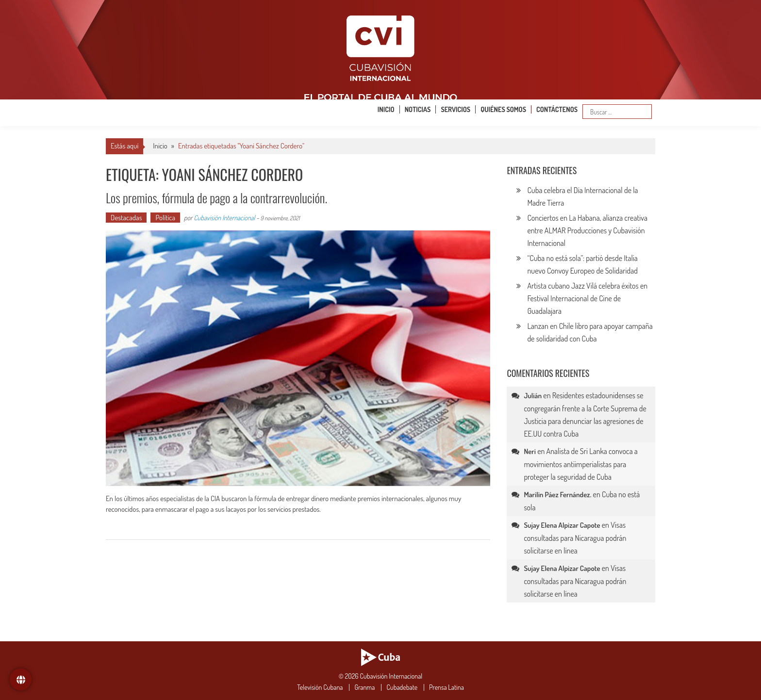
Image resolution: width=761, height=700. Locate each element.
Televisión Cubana (320, 687)
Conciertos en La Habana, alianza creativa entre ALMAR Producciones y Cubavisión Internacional (587, 230)
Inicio (386, 109)
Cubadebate (402, 687)
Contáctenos (557, 109)
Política (165, 218)
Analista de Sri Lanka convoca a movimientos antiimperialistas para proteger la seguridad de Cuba (581, 464)
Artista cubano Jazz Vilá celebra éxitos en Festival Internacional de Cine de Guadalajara (587, 298)
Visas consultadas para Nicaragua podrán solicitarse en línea (575, 538)
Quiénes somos (503, 109)
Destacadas (126, 218)
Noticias (418, 109)
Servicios (455, 109)
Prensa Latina (447, 687)
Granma (364, 687)
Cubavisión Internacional (224, 218)
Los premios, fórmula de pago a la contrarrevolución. (216, 198)
